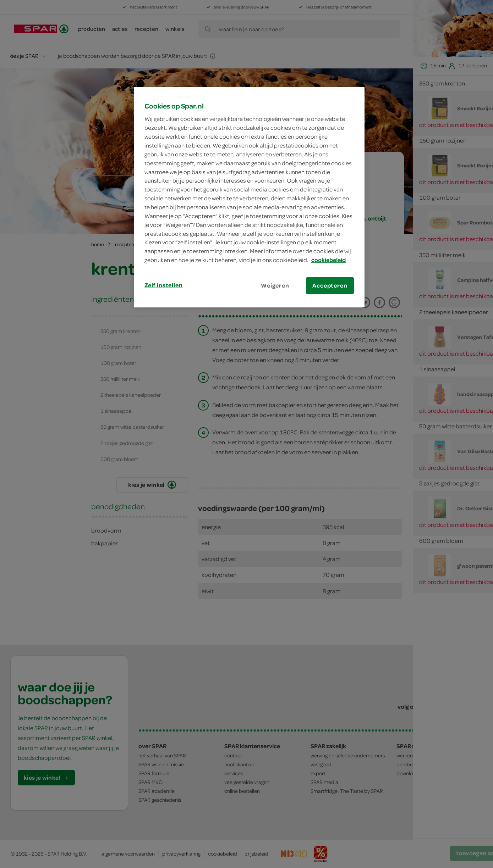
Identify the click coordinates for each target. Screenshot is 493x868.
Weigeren (275, 285)
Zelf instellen (164, 285)
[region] (249, 197)
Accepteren (330, 285)
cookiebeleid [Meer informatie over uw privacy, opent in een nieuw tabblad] (328, 260)
